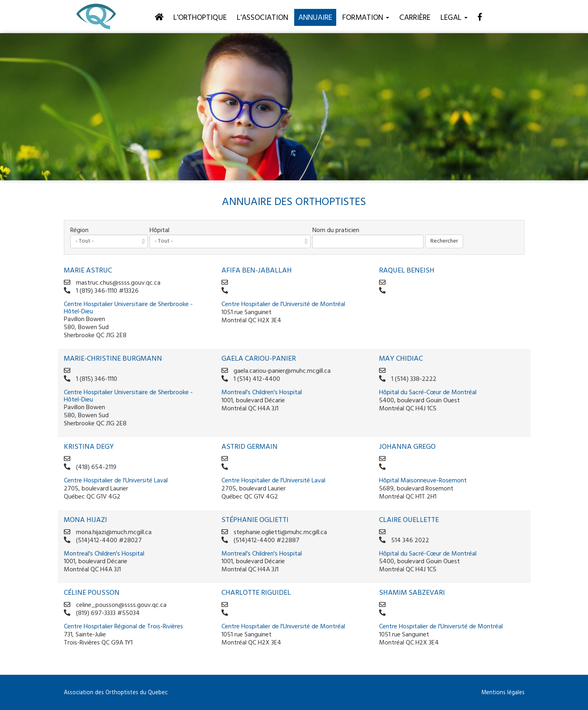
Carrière (415, 18)
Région (79, 230)
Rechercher (444, 241)
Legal (454, 18)
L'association (262, 18)
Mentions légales (503, 693)
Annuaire (315, 18)
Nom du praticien (336, 230)
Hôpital (159, 230)
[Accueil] (159, 17)
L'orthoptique (200, 18)
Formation (366, 18)
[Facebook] (480, 17)
